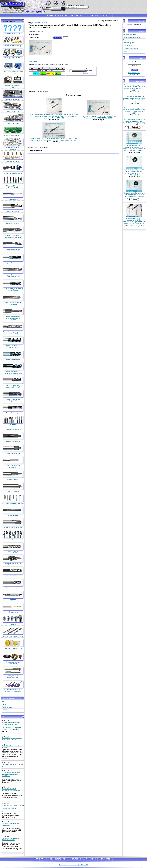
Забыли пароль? (134, 73)
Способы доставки (130, 43)
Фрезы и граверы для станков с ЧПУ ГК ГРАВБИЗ (73, 865)
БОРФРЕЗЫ (13, 535)
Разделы (141, 31)
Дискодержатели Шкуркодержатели (13, 672)
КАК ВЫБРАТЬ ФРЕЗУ (103, 15)
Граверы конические (13, 449)
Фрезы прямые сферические (13, 523)
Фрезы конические (13, 207)
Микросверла (13, 608)
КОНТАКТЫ (74, 15)
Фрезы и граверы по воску (13, 131)
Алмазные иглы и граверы (13, 41)
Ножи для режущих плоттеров (13, 632)
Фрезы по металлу (13, 107)
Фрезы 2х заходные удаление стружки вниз (13, 328)
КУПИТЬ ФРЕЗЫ (61, 15)
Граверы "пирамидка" (13, 437)
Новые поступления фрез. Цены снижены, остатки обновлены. (11, 774)
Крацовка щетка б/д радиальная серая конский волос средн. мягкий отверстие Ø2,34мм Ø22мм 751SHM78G (134, 148)
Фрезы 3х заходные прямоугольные (13, 342)
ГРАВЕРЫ (13, 421)
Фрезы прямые (13, 511)
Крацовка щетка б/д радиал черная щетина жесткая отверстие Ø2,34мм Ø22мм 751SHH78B (134, 172)
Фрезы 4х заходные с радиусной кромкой (13, 382)
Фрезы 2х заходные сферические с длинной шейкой (13, 314)
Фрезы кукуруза (13, 547)
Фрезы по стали (13, 119)
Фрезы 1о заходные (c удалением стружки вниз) (13, 232)
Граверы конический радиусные (13, 462)
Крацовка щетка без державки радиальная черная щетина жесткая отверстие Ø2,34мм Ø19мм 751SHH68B (134, 196)
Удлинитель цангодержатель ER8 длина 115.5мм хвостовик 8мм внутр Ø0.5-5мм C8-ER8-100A (134, 87)
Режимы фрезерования (131, 48)
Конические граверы (14, 428)
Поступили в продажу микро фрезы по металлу (12, 839)
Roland (4, 710)
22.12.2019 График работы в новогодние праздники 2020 (12, 739)
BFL (3, 702)
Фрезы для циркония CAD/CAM (13, 144)
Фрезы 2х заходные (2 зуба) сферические (13, 285)
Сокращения (127, 45)
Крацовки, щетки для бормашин (13, 658)
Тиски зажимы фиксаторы (13, 169)
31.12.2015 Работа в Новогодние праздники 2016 (12, 790)
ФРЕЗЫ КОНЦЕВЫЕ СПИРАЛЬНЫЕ (13, 182)
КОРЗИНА (49, 15)
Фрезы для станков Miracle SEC (13, 54)
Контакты (126, 51)
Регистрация (134, 75)
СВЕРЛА (13, 596)
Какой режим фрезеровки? (132, 37)
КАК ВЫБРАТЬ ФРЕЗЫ (13, 29)
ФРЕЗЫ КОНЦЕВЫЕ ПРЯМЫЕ (13, 499)
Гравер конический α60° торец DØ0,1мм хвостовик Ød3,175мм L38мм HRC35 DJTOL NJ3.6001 (99, 117)
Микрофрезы (13, 195)
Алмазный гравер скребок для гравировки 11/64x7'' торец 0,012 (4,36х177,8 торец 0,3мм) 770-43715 (134, 122)
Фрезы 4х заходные (13, 355)
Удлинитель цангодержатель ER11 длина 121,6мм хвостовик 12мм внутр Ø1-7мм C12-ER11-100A (134, 99)
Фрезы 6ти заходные (13, 408)
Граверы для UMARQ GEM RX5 (13, 82)
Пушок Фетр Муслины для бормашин (13, 645)
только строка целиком (76, 5)
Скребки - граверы (13, 487)
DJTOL (4, 704)
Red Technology (7, 707)
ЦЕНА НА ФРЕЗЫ (86, 15)
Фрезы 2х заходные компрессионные (13, 271)
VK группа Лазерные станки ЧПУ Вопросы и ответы (11, 723)
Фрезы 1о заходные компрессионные (13, 246)
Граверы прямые (13, 475)
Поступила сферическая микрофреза (10, 824)
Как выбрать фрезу (130, 34)
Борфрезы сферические (13, 571)
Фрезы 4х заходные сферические (13, 396)
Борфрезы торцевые (13, 584)
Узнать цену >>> (35, 61)
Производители (8, 698)
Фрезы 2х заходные (13, 259)
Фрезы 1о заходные (13, 219)
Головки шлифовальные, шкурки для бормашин (13, 686)
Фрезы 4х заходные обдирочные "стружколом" (13, 368)
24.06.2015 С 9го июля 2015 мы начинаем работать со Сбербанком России (13, 807)
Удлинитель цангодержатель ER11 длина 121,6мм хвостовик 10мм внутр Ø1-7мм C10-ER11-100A (134, 110)
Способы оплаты (129, 40)
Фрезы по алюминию (13, 95)
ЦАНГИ (13, 620)
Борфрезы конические (13, 559)
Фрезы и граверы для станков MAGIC (13, 68)
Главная (37, 23)
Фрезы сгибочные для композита (13, 299)
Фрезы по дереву (13, 157)
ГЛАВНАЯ (40, 15)
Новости (6, 717)
